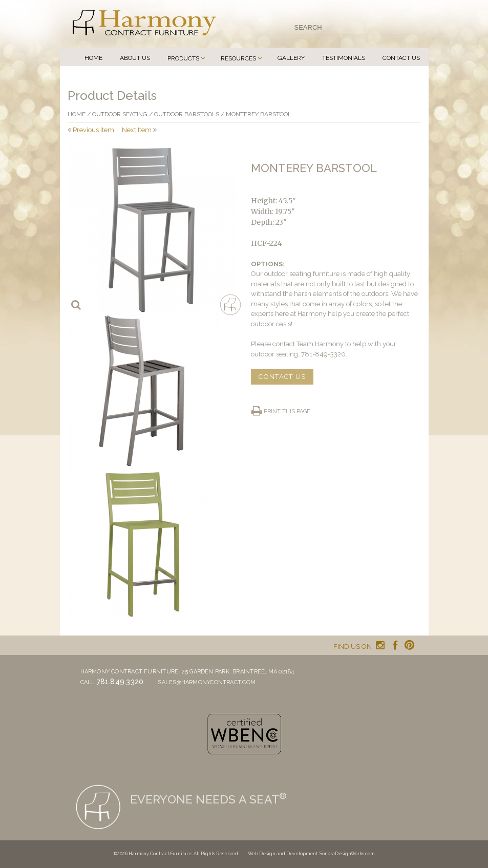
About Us (135, 58)
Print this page (287, 411)
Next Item (137, 130)
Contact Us (401, 58)
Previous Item (93, 130)
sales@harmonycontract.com (207, 682)
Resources (238, 58)
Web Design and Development (283, 854)
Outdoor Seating (120, 114)
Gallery (291, 58)
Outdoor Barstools (187, 114)
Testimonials (344, 58)
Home (93, 58)
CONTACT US (282, 377)
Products (183, 58)
